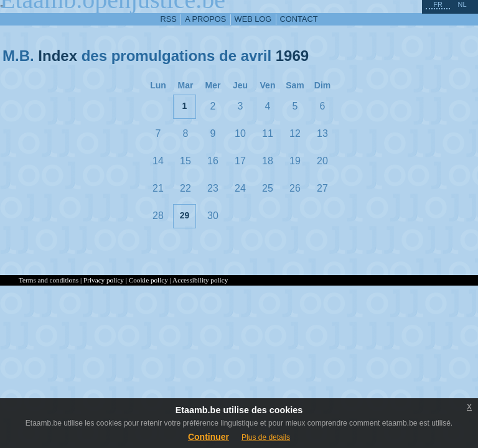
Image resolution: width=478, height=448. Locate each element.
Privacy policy (104, 280)
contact (299, 19)
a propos (205, 19)
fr (438, 4)
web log (253, 19)
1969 (292, 56)
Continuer (209, 437)
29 (185, 215)
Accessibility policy (200, 280)
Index (58, 56)
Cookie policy (148, 280)
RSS (169, 19)
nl (462, 4)
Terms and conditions (49, 280)
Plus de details (266, 437)
